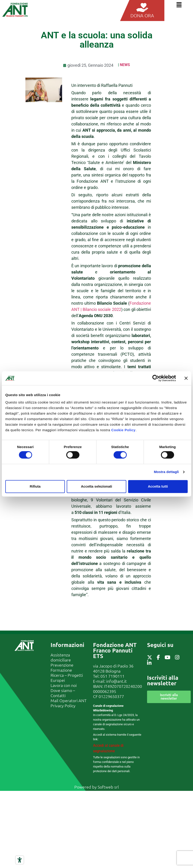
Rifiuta (35, 486)
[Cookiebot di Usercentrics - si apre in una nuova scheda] (156, 378)
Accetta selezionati (96, 486)
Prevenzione (62, 665)
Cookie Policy (123, 430)
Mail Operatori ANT (69, 700)
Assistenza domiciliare (61, 657)
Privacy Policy (63, 706)
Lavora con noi (64, 685)
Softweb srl (108, 787)
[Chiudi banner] (186, 378)
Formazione (61, 670)
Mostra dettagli (166, 472)
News (125, 65)
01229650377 (111, 696)
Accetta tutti (158, 486)
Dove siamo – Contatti (63, 693)
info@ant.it (116, 681)
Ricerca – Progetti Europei (67, 678)
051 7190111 (112, 676)
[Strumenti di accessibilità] (20, 860)
